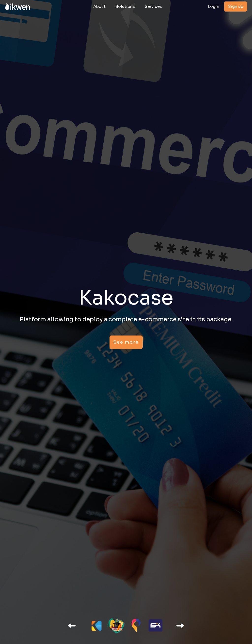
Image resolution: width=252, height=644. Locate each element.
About (99, 7)
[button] (72, 626)
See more (126, 342)
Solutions (125, 7)
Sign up (236, 7)
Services (153, 7)
